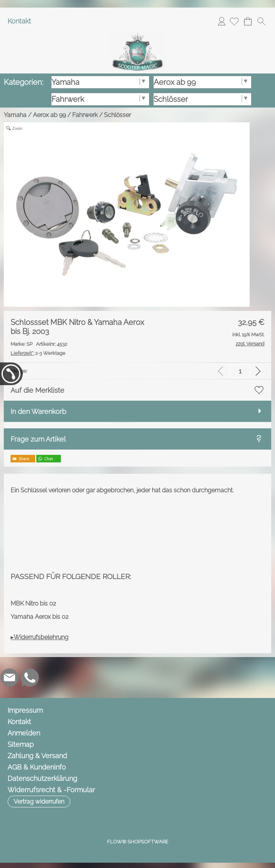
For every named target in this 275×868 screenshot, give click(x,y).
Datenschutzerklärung (42, 778)
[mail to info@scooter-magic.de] (9, 678)
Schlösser (117, 115)
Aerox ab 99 (49, 115)
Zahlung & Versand (37, 756)
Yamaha (15, 115)
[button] (261, 21)
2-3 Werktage (38, 353)
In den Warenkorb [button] (38, 411)
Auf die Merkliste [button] (37, 390)
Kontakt (19, 21)
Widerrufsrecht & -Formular (51, 790)
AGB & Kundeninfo (37, 767)
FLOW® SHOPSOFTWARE (138, 842)
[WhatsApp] (30, 678)
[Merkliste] (234, 21)
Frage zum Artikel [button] (38, 439)
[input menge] (240, 371)
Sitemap (21, 744)
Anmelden (222, 21)
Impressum (25, 710)
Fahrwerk (85, 115)
